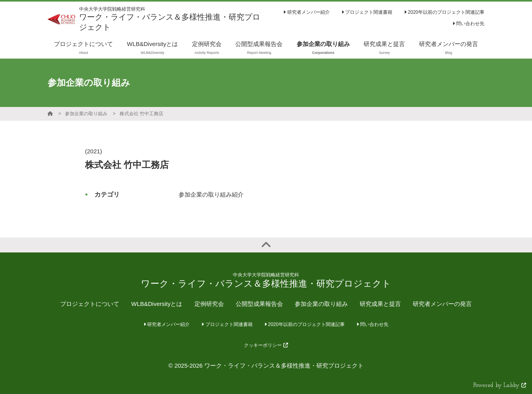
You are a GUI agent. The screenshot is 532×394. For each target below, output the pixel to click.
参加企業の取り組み (86, 114)
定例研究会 (209, 304)
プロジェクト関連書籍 (367, 12)
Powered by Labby (500, 386)
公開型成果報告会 (259, 304)
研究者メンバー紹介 (306, 12)
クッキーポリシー (266, 345)
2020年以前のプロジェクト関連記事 (444, 12)
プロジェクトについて (90, 304)
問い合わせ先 (468, 24)
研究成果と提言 (380, 304)
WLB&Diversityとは (157, 304)
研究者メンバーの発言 (442, 304)
